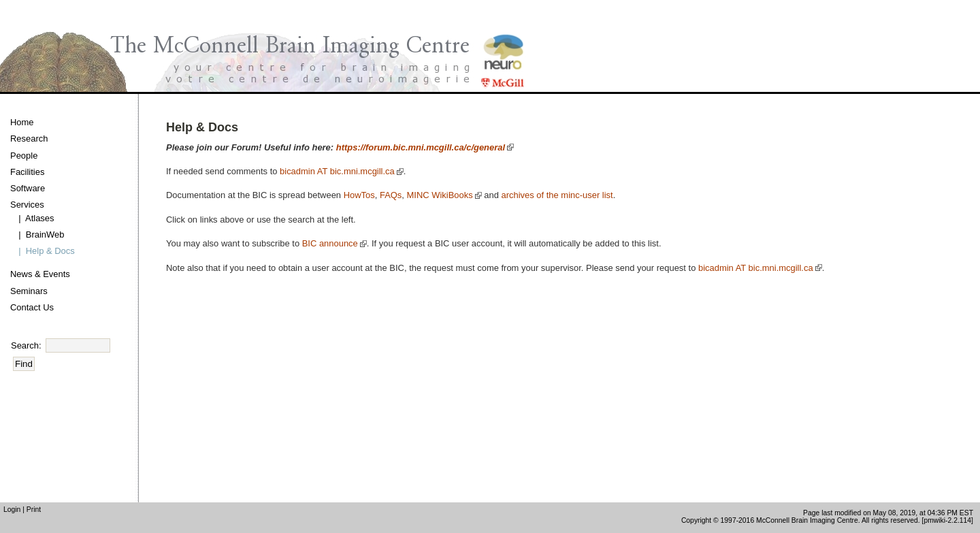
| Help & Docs (44, 251)
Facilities (27, 172)
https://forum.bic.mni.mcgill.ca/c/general (421, 147)
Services (27, 205)
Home (22, 122)
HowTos (359, 195)
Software (28, 188)
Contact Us (32, 307)
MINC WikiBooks (440, 195)
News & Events (40, 274)
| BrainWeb (39, 235)
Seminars (29, 291)
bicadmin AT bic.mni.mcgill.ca (337, 171)
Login (12, 510)
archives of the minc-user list (557, 195)
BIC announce (330, 243)
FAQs (391, 195)
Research (29, 139)
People (24, 156)
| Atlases (34, 218)
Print (34, 510)
